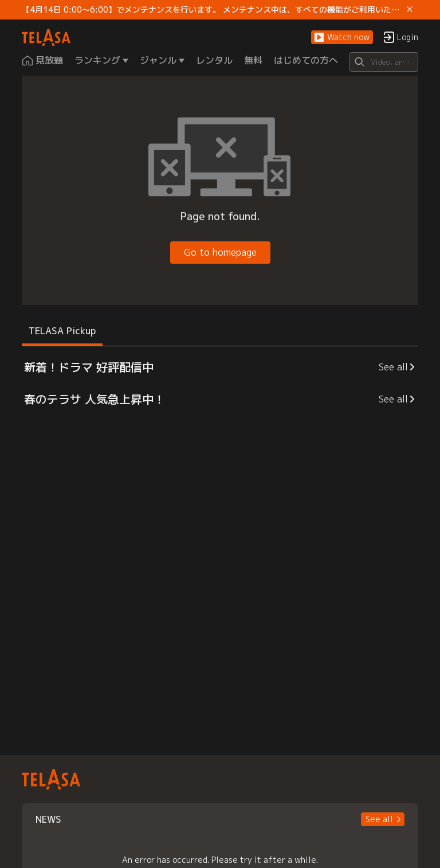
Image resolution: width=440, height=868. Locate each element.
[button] (342, 38)
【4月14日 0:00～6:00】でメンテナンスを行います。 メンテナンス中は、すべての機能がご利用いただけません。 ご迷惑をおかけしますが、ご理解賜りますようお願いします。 (212, 10)
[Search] (384, 62)
